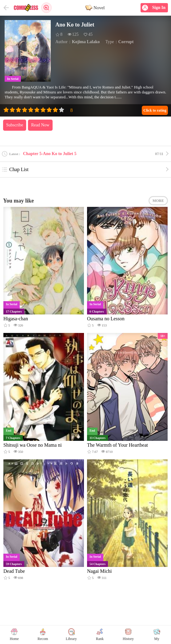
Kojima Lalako (86, 42)
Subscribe (15, 125)
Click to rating (155, 110)
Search (46, 8)
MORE (158, 201)
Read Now (40, 125)
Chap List (15, 170)
